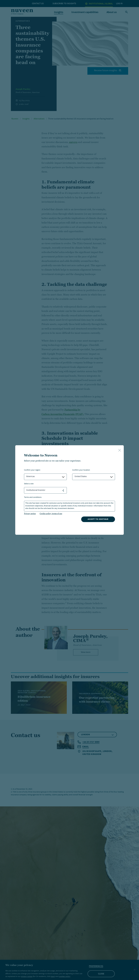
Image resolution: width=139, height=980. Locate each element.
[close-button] (120, 450)
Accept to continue (98, 519)
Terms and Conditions (33, 497)
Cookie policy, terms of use (51, 514)
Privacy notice (30, 514)
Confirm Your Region (32, 470)
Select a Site (29, 484)
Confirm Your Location (81, 470)
